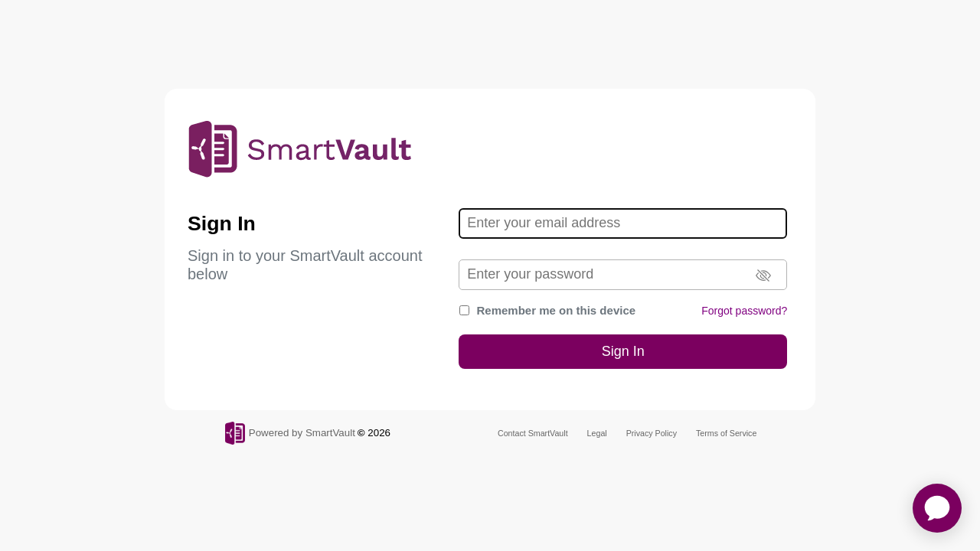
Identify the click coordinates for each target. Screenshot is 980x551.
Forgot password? (744, 311)
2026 (379, 433)
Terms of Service (726, 433)
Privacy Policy (652, 433)
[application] (937, 508)
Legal (597, 433)
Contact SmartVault (533, 433)
